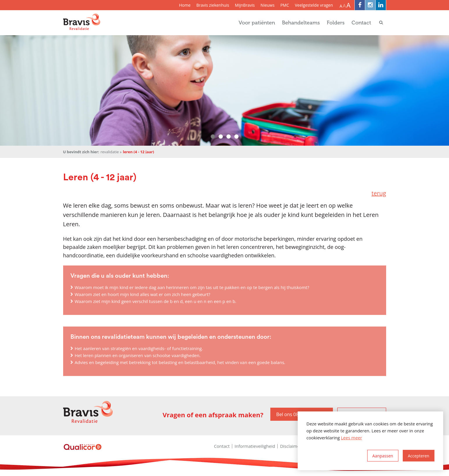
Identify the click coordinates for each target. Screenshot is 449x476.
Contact (361, 23)
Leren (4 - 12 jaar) (138, 152)
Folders (336, 23)
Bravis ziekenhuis (213, 5)
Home (185, 5)
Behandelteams (301, 23)
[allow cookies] (419, 456)
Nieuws (267, 5)
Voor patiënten (257, 23)
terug (379, 193)
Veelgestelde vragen (314, 5)
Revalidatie (110, 152)
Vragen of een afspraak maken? (213, 415)
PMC (285, 5)
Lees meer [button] (352, 438)
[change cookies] (383, 456)
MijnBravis (245, 5)
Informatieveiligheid (255, 446)
